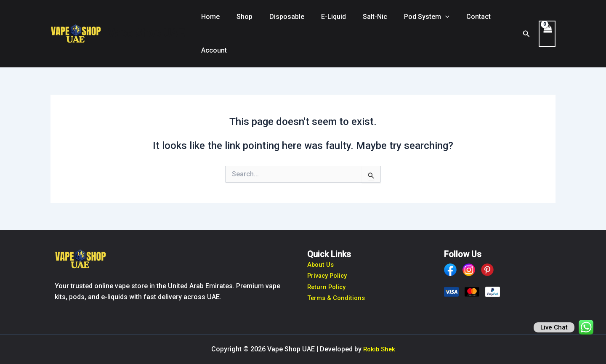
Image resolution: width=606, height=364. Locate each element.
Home (209, 17)
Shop (239, 17)
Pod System (408, 17)
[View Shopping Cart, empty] (547, 34)
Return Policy (328, 287)
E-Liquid (322, 17)
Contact (457, 17)
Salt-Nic (360, 17)
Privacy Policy (329, 275)
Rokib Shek (379, 349)
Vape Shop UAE (146, 33)
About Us (321, 264)
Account (212, 50)
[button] (427, 17)
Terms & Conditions (338, 298)
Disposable (278, 17)
